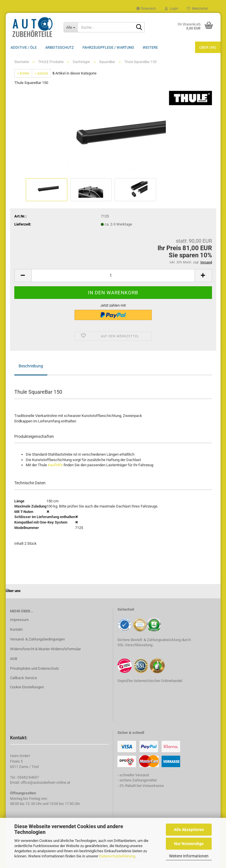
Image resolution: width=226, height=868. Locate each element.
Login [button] (171, 9)
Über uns (208, 47)
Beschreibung (31, 366)
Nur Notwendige (189, 844)
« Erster (23, 73)
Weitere (150, 47)
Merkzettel (197, 9)
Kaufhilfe (55, 465)
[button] (146, 9)
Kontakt (16, 629)
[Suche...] (70, 27)
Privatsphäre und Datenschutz (34, 668)
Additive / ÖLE (24, 47)
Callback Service (23, 678)
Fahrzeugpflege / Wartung (108, 47)
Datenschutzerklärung (117, 856)
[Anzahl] (113, 276)
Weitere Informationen (189, 856)
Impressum (19, 620)
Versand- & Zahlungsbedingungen (37, 639)
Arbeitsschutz (60, 47)
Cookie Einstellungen (27, 687)
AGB (14, 659)
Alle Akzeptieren (189, 830)
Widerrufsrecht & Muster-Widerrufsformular (45, 649)
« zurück (41, 73)
